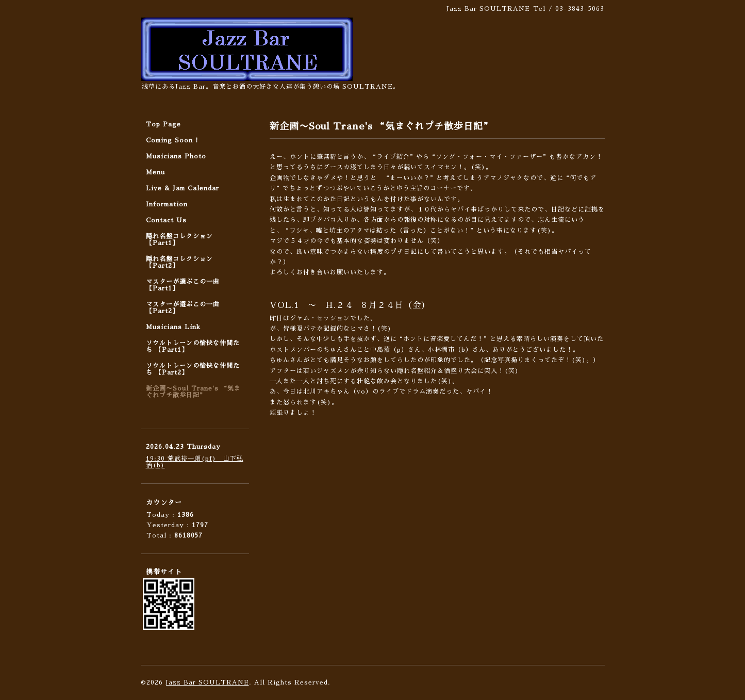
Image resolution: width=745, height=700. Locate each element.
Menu (155, 172)
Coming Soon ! (172, 140)
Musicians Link (173, 327)
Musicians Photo (176, 156)
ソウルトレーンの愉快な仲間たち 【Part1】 (193, 346)
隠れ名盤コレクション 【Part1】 (179, 240)
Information (167, 204)
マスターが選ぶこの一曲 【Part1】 (183, 285)
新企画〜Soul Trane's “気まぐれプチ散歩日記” (193, 392)
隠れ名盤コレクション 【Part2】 (179, 262)
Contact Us (166, 220)
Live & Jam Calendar (183, 188)
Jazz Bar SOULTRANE (207, 682)
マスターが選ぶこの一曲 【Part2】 (183, 308)
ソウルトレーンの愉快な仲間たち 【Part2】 (193, 369)
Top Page (163, 124)
